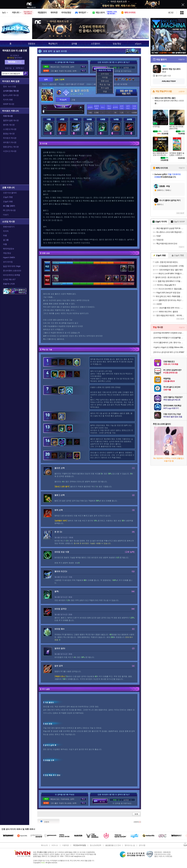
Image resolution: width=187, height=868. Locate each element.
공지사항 (142, 845)
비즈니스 (55, 845)
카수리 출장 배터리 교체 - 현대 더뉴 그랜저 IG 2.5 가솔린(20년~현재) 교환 (169, 343)
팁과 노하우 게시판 (11, 95)
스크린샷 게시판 (10, 129)
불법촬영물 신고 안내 (113, 845)
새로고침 (179, 213)
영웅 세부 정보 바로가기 (126, 92)
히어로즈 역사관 (10, 138)
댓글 (105, 91)
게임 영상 (7, 253)
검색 (25, 73)
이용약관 (65, 845)
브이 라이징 (8, 262)
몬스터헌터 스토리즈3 (12, 271)
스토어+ (182, 91)
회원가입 (8, 68)
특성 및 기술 (105, 84)
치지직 (6, 231)
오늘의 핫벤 (8, 197)
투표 (83, 67)
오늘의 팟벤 (8, 202)
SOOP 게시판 (9, 104)
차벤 (5, 235)
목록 (136, 814)
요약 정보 (105, 74)
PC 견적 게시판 (9, 210)
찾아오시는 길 (130, 845)
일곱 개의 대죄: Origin (12, 266)
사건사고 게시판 (10, 151)
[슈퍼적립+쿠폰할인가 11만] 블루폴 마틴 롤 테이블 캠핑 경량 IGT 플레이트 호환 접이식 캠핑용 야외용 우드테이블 (169, 338)
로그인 (171, 13)
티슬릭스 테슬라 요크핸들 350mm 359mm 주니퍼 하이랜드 (169, 347)
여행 (5, 244)
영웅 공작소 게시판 (11, 147)
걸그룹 (6, 240)
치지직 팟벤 (8, 100)
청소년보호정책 (95, 845)
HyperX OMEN (9, 257)
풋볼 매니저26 (9, 284)
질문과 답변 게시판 (11, 120)
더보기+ (182, 59)
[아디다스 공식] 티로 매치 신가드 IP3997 (169, 352)
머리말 (105, 77)
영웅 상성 (105, 81)
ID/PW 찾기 (20, 68)
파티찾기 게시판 (10, 142)
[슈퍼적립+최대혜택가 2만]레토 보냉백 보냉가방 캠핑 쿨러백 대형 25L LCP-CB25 (169, 333)
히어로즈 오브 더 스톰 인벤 (15, 51)
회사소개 (44, 845)
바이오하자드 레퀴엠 (12, 275)
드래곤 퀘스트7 (9, 279)
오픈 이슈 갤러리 (10, 193)
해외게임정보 (9, 249)
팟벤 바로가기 (9, 227)
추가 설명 (105, 88)
